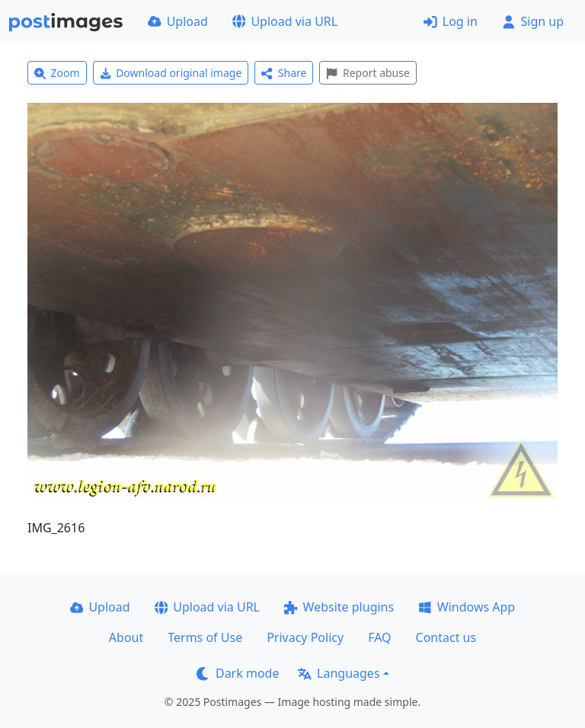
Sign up (533, 21)
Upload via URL (285, 21)
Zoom (57, 73)
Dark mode (238, 673)
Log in (451, 21)
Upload (178, 21)
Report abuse (368, 73)
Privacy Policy (305, 637)
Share (284, 73)
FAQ (379, 637)
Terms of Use (205, 637)
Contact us (446, 637)
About (126, 637)
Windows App (467, 607)
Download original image (171, 73)
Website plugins (339, 607)
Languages (339, 673)
